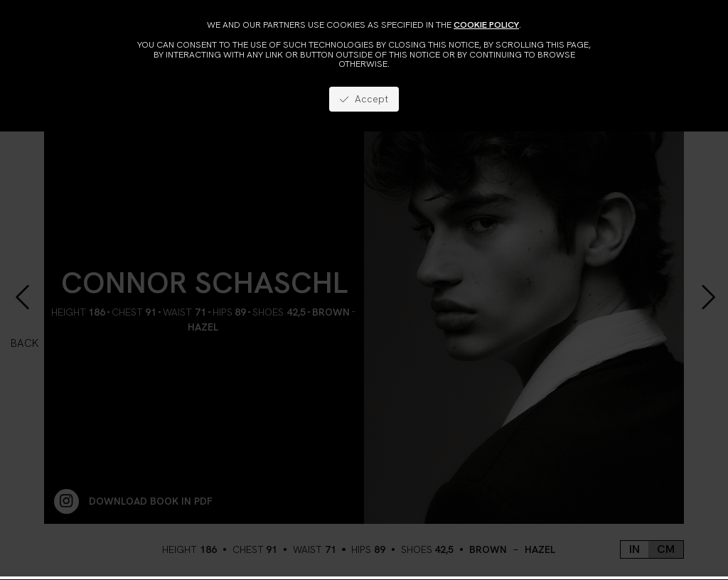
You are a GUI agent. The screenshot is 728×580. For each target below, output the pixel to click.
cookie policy (486, 25)
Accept (364, 99)
